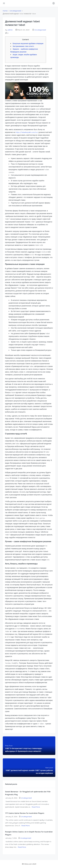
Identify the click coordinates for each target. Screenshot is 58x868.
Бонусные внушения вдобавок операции (28, 43)
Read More (36, 807)
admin (10, 30)
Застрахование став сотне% (23, 46)
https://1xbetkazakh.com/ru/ (27, 132)
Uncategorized (15, 11)
